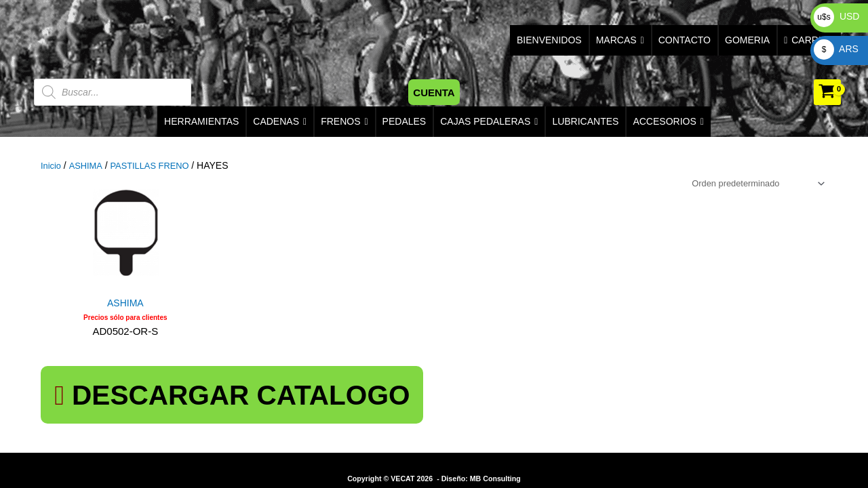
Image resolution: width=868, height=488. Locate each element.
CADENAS (280, 122)
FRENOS (344, 122)
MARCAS (620, 40)
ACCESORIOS (668, 122)
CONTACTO (685, 40)
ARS (836, 49)
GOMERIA (747, 40)
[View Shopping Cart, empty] (827, 93)
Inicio (52, 165)
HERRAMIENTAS (201, 121)
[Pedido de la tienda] (750, 184)
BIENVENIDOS (549, 40)
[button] (434, 92)
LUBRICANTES (585, 121)
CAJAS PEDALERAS (489, 122)
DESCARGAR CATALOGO (162, 387)
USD (836, 16)
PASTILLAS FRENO (157, 165)
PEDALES (405, 121)
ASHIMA (88, 165)
